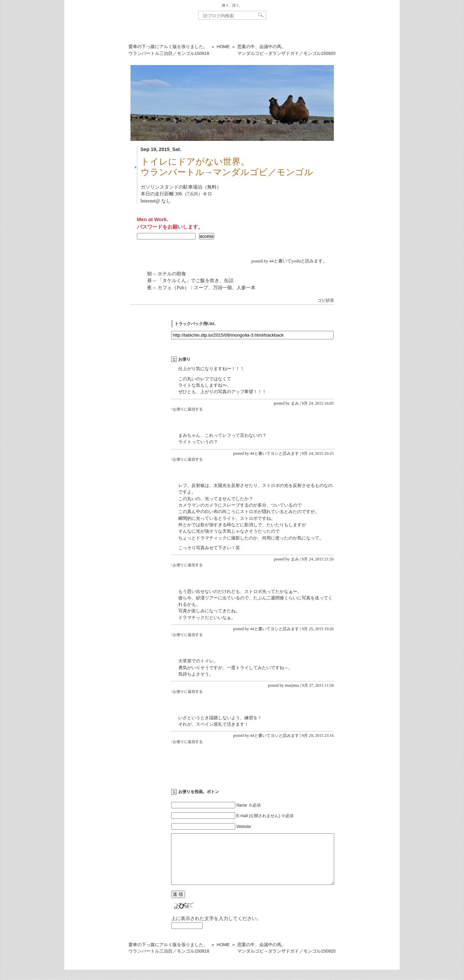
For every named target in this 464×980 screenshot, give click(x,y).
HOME (223, 47)
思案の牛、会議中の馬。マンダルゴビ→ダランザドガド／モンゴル (286, 50)
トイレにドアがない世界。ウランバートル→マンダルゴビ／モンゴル (227, 167)
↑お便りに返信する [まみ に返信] (187, 409)
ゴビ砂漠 (326, 300)
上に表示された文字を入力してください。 (216, 929)
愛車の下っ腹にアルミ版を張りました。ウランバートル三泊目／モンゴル (169, 50)
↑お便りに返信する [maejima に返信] (187, 691)
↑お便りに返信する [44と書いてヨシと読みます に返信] (187, 459)
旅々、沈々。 (232, 5)
